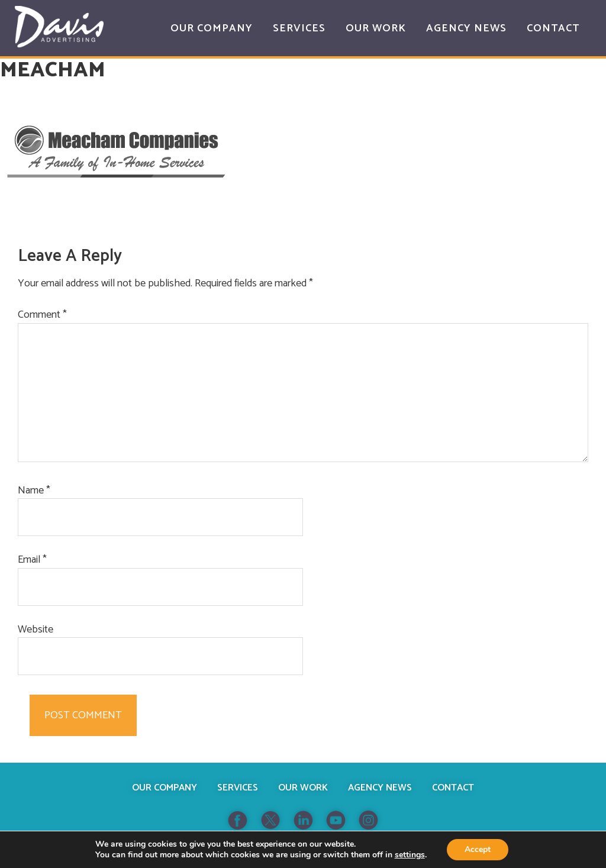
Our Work (303, 788)
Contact (453, 788)
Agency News (380, 788)
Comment (42, 315)
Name (34, 491)
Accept (478, 849)
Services (238, 788)
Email (32, 560)
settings (410, 855)
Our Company (165, 788)
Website (36, 630)
